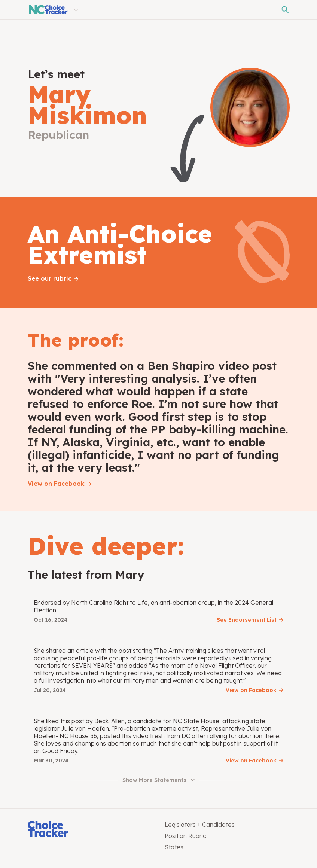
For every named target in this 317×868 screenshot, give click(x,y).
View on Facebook (56, 484)
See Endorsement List (247, 620)
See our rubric (50, 278)
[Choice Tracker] (90, 830)
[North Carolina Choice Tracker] (48, 10)
